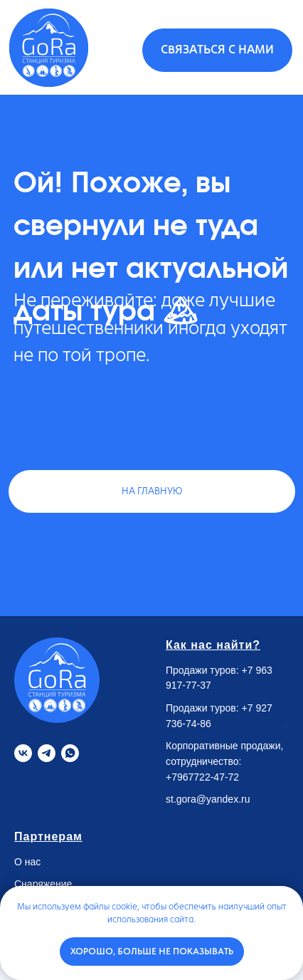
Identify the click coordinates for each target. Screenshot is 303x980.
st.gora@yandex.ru (208, 799)
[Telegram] (47, 753)
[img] (48, 48)
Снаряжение (43, 884)
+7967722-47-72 (202, 777)
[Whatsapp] (70, 753)
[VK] (23, 753)
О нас (27, 862)
